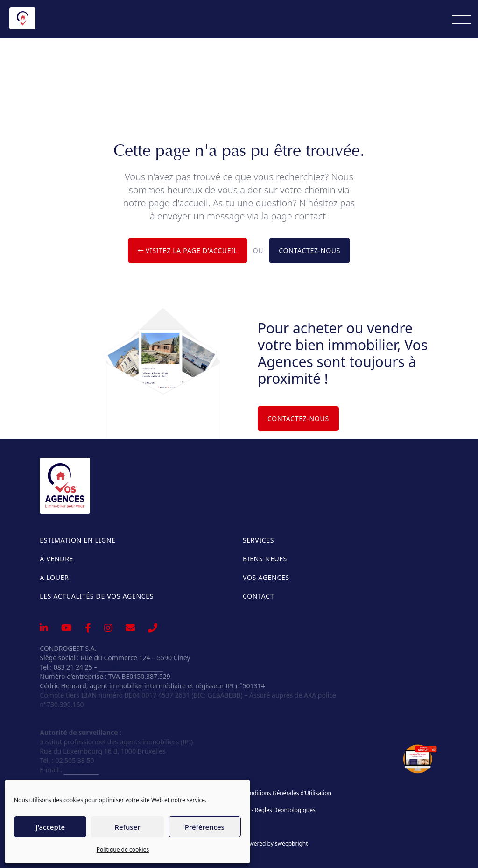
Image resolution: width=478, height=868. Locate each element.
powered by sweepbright (275, 844)
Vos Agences (266, 577)
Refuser (127, 827)
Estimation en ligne (77, 540)
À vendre (56, 559)
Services (258, 540)
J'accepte (50, 827)
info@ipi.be (81, 770)
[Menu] (461, 19)
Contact (258, 596)
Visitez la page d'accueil (188, 251)
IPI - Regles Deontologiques (279, 810)
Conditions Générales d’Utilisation (287, 793)
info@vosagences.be (131, 667)
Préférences (205, 827)
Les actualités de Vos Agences (97, 596)
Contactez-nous (309, 251)
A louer (54, 577)
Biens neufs (265, 559)
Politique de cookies (123, 850)
